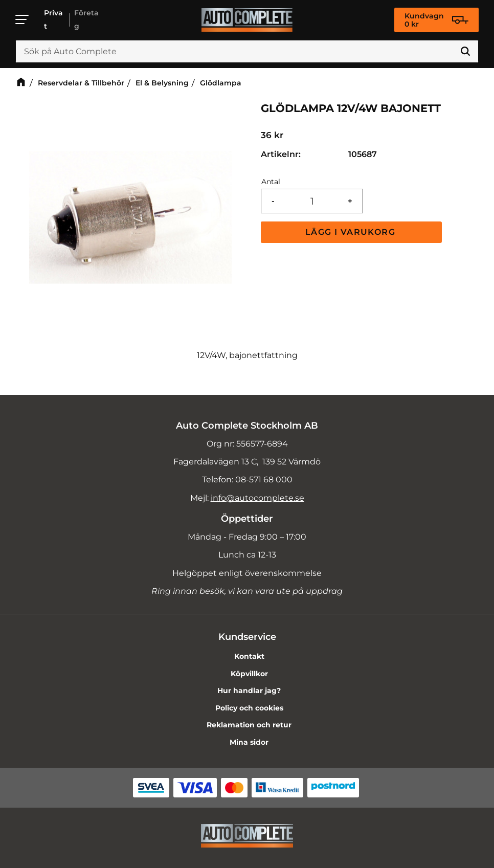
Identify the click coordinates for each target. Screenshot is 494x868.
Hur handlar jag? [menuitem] (249, 691)
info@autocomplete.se (257, 498)
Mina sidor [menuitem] (249, 742)
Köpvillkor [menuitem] (249, 674)
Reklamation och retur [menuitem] (249, 725)
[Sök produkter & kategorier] (247, 52)
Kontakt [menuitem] (249, 656)
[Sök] (465, 52)
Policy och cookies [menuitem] (249, 708)
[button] (23, 19)
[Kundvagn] (436, 20)
